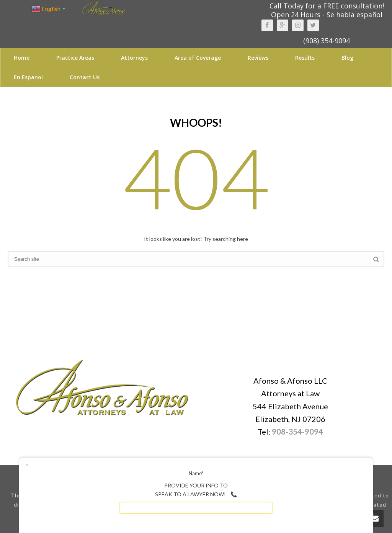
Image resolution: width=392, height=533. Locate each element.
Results (305, 58)
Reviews (258, 58)
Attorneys (134, 58)
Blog (347, 58)
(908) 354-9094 (327, 41)
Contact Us (85, 77)
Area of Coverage (198, 58)
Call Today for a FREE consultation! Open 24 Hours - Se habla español (327, 10)
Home (22, 58)
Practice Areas (75, 58)
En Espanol (28, 77)
